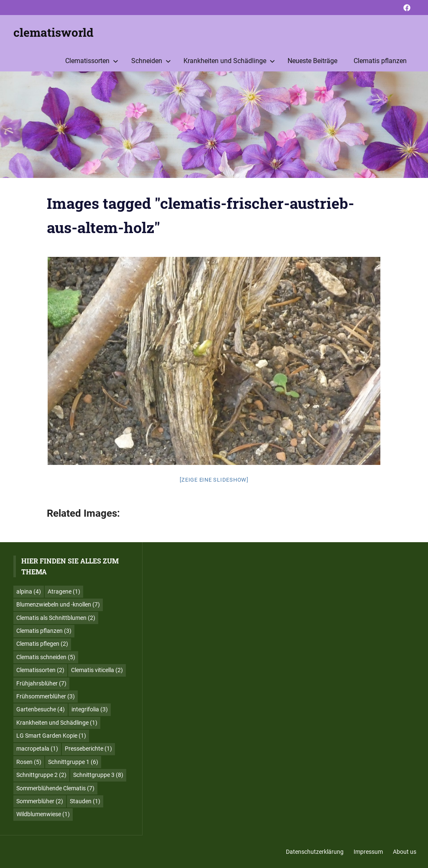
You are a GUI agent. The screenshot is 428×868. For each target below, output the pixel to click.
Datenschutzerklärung (315, 852)
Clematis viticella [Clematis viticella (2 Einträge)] (97, 670)
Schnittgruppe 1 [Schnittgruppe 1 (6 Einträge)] (73, 762)
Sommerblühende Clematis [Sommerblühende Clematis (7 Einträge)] (55, 788)
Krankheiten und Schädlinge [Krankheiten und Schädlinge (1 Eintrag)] (57, 723)
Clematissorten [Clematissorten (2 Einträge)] (40, 670)
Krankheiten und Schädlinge (229, 61)
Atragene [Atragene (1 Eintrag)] (64, 591)
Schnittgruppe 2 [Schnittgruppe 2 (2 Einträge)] (41, 775)
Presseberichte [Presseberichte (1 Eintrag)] (88, 749)
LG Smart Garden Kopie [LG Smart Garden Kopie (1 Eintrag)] (51, 736)
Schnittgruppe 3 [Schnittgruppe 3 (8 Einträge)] (98, 775)
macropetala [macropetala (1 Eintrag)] (37, 749)
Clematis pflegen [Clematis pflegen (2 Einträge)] (42, 644)
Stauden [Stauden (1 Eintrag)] (85, 801)
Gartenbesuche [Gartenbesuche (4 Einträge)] (41, 709)
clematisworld (53, 32)
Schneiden (151, 61)
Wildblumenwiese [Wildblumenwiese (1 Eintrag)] (43, 814)
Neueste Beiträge (312, 61)
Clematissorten (92, 61)
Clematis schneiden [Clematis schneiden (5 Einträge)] (46, 657)
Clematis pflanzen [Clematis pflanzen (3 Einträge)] (44, 631)
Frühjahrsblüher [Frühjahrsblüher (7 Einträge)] (41, 683)
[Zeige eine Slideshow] (214, 480)
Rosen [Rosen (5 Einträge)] (29, 762)
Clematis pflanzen (380, 61)
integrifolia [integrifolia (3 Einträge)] (90, 709)
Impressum (368, 852)
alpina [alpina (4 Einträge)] (29, 591)
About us (405, 852)
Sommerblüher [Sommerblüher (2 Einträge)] (40, 801)
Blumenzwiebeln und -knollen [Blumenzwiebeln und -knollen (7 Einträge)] (58, 604)
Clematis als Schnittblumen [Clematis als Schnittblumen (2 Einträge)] (56, 618)
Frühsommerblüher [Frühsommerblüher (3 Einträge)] (46, 696)
